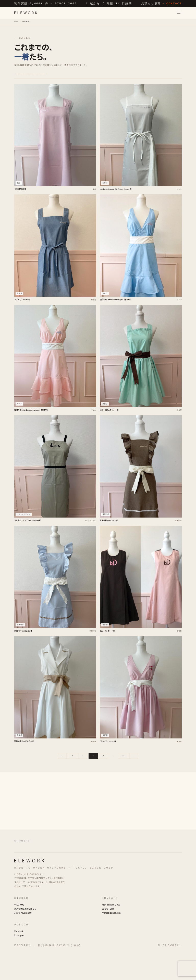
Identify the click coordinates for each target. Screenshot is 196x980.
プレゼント (113, 77)
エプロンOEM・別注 (63, 872)
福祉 (32, 84)
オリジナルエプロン (119, 863)
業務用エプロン (27, 872)
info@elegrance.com (111, 940)
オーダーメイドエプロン (34, 863)
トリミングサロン (132, 77)
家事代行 (152, 77)
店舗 (20, 84)
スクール (84, 77)
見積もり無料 (161, 3)
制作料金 (94, 872)
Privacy (23, 973)
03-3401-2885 (108, 936)
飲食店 (52, 77)
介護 (61, 84)
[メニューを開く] (179, 13)
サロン (37, 77)
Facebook (19, 959)
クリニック (47, 84)
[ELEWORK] (26, 13)
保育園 (68, 77)
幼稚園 (167, 77)
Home (16, 21)
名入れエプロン (154, 863)
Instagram (19, 963)
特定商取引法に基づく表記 (59, 973)
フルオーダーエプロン (78, 863)
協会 (98, 77)
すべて (22, 77)
